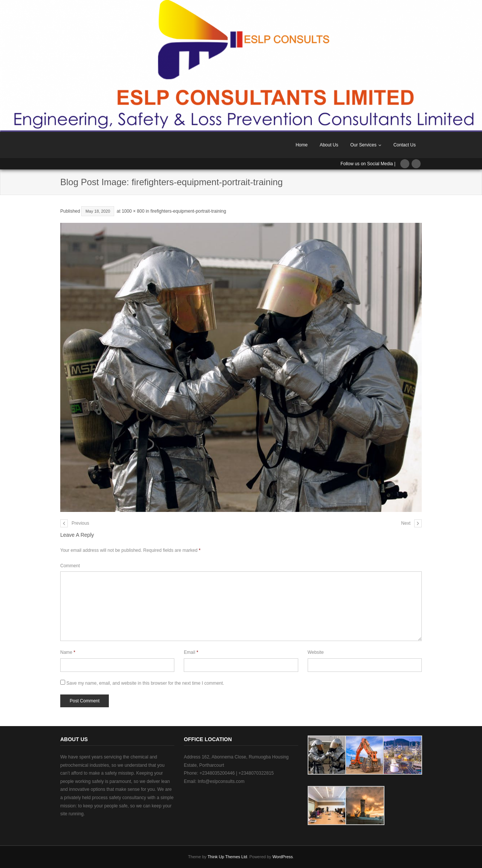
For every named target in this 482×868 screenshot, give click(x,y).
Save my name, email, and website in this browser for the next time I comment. (145, 683)
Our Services (363, 145)
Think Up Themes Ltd (227, 857)
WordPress (282, 857)
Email (191, 652)
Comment (70, 566)
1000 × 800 (133, 211)
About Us (329, 145)
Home (302, 145)
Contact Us (405, 145)
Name (68, 652)
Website (316, 652)
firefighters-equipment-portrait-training (188, 211)
